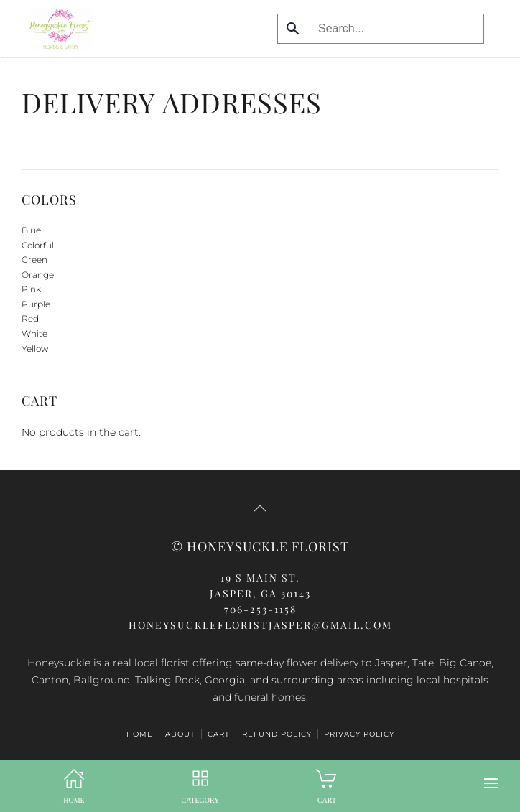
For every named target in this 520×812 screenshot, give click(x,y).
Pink (31, 289)
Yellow (35, 349)
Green (34, 260)
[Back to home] (57, 29)
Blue (31, 230)
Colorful (38, 245)
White (34, 333)
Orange (38, 275)
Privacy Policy (359, 734)
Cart (219, 734)
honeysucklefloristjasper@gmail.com (260, 625)
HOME (140, 734)
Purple (36, 304)
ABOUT (180, 734)
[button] (491, 783)
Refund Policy (277, 734)
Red (30, 318)
